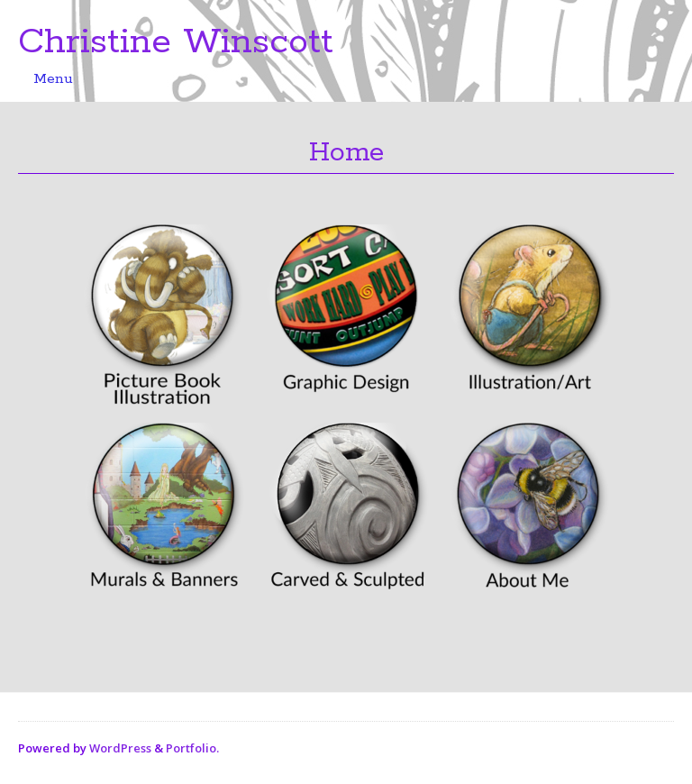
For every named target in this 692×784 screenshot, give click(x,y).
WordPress (120, 748)
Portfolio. (192, 748)
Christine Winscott (176, 42)
